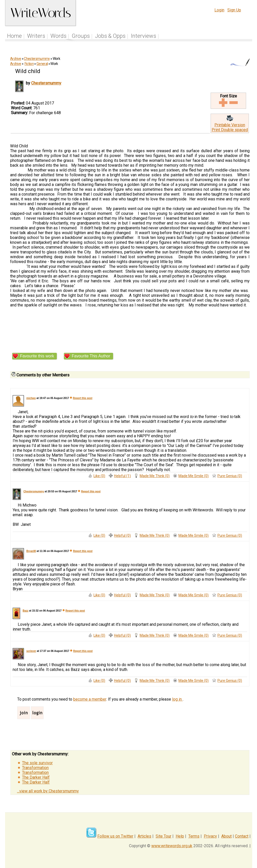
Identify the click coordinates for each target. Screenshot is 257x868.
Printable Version (230, 125)
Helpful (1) (122, 476)
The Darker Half (36, 777)
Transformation (35, 768)
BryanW (31, 551)
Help (180, 836)
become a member (90, 699)
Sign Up (234, 10)
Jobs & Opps (110, 36)
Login (219, 10)
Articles (144, 836)
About (226, 836)
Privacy (210, 836)
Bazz (25, 611)
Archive (16, 59)
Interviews (143, 36)
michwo (31, 398)
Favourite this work (37, 356)
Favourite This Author (91, 356)
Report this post (83, 398)
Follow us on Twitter (115, 836)
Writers (36, 36)
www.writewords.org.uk (172, 846)
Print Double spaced (230, 130)
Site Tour (163, 836)
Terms (194, 836)
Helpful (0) (122, 535)
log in (177, 699)
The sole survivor (37, 763)
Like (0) (99, 476)
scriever (31, 651)
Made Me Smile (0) (194, 476)
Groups (81, 36)
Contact (242, 836)
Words (58, 36)
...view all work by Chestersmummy (48, 791)
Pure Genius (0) (230, 476)
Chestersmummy (37, 59)
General (42, 64)
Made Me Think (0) (155, 476)
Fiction (29, 64)
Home (14, 36)
